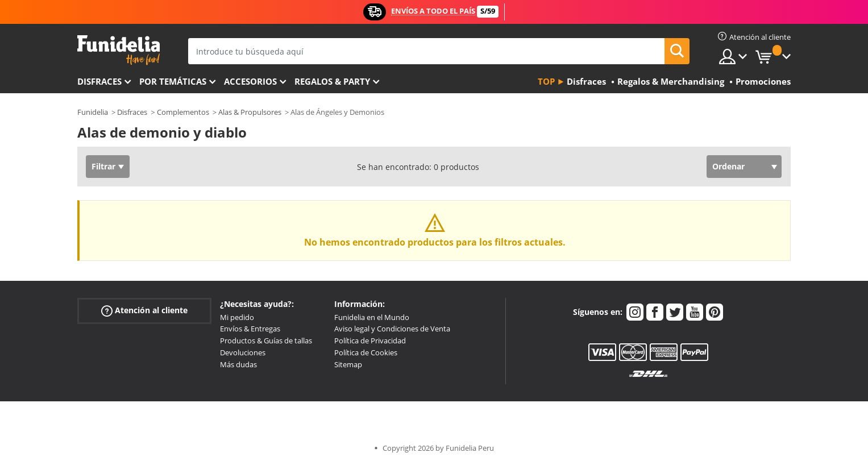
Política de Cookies (366, 352)
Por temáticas (173, 81)
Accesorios (250, 81)
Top (546, 81)
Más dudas (238, 364)
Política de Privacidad (370, 341)
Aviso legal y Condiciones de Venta (392, 329)
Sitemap (348, 364)
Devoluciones (243, 352)
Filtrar (103, 166)
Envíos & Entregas (250, 329)
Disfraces (99, 81)
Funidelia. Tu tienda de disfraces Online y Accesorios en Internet (119, 50)
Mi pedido (237, 317)
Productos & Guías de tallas (266, 341)
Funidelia (93, 112)
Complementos (183, 112)
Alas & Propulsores (250, 112)
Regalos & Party (332, 81)
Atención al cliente (144, 310)
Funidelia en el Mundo (372, 317)
